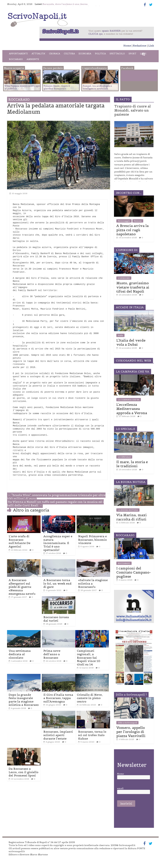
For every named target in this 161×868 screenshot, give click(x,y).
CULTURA (69, 54)
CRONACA (55, 54)
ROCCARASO (16, 59)
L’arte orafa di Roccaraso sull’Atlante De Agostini (19, 541)
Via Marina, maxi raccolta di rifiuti (132, 517)
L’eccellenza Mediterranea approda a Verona (132, 409)
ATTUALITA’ (38, 54)
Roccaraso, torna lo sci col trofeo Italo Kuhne (92, 735)
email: (121, 788)
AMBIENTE (33, 59)
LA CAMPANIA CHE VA (129, 400)
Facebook (134, 76)
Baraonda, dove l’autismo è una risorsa (65, 4)
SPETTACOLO (117, 54)
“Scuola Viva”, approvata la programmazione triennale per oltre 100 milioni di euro (56, 497)
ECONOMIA (85, 54)
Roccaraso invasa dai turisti (56, 619)
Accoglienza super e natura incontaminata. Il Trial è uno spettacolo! (58, 543)
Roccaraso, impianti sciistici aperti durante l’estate (58, 735)
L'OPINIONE (124, 278)
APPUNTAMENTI (18, 54)
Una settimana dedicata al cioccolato (20, 654)
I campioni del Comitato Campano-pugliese (134, 572)
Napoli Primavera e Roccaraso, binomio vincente (92, 540)
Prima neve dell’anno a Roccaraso (52, 654)
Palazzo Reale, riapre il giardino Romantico (57, 87)
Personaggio (124, 221)
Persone (138, 221)
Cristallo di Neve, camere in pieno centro (90, 698)
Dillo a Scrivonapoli (127, 723)
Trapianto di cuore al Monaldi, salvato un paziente (133, 110)
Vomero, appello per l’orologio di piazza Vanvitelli (131, 732)
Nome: (121, 774)
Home (127, 46)
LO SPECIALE (124, 457)
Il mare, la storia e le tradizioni (132, 464)
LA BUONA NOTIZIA (128, 510)
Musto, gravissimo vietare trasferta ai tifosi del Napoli (133, 287)
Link (151, 46)
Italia (120, 335)
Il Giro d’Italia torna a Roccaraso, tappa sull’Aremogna (58, 698)
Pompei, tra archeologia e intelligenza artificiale (97, 87)
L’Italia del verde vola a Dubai (131, 342)
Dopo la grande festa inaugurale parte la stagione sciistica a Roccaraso (24, 700)
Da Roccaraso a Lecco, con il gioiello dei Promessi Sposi (24, 772)
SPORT (132, 54)
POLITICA (100, 54)
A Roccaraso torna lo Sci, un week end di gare (57, 583)
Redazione (140, 46)
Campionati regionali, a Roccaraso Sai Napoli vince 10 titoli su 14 (89, 657)
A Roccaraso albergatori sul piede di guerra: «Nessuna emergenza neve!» (22, 587)
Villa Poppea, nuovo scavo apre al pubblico (23, 87)
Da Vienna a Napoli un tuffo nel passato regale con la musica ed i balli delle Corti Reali (55, 504)
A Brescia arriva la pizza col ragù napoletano (132, 230)
